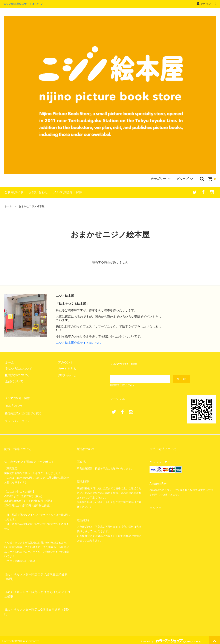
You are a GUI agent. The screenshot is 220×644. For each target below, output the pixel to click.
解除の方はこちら (122, 385)
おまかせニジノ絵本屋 (32, 206)
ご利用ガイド (14, 192)
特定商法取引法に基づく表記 (24, 410)
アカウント (207, 4)
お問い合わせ (38, 192)
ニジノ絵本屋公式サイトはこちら (23, 4)
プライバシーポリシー (19, 416)
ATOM (17, 404)
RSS (7, 404)
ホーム (8, 206)
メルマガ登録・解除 (68, 192)
